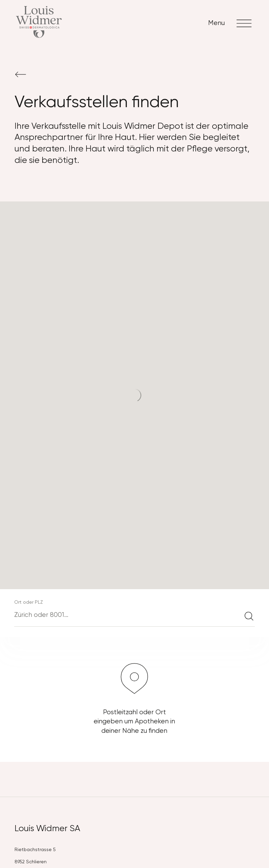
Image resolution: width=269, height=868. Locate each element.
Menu (231, 23)
